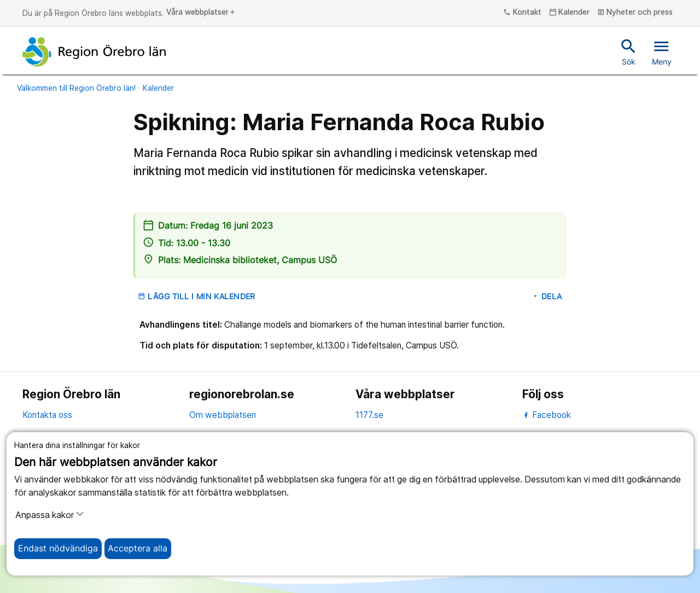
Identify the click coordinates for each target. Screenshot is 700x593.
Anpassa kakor (50, 515)
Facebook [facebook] (547, 415)
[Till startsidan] (94, 52)
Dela (547, 296)
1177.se (369, 415)
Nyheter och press (635, 13)
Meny (662, 51)
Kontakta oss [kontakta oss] (47, 415)
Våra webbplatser (201, 13)
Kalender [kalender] (570, 13)
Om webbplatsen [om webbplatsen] (223, 415)
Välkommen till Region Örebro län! (76, 88)
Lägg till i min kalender (197, 296)
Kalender (158, 88)
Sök (629, 51)
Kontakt (522, 13)
